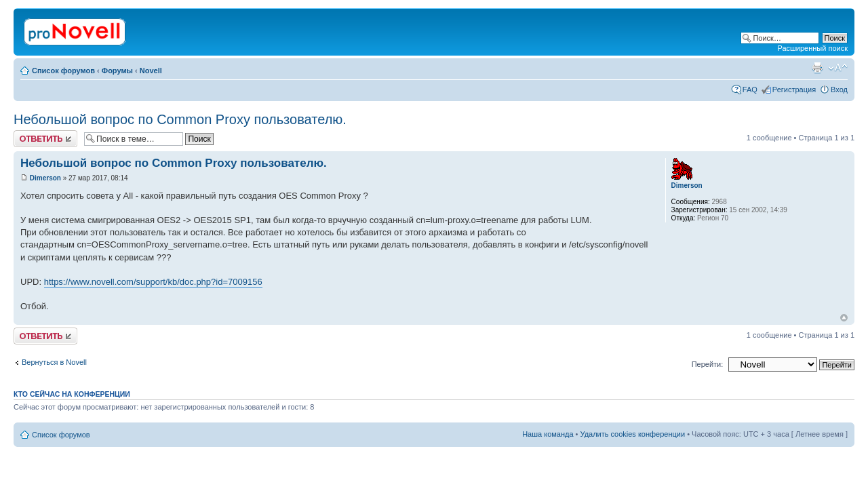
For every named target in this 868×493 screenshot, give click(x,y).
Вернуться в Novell (54, 362)
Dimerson (45, 178)
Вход (839, 90)
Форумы (117, 71)
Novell (151, 71)
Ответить (45, 139)
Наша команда (548, 434)
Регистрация (794, 90)
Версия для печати (817, 68)
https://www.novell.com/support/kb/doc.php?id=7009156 (153, 282)
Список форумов (63, 71)
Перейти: (708, 364)
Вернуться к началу (844, 318)
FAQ (750, 90)
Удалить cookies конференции (633, 434)
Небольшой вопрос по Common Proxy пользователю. (180, 119)
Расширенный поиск (812, 48)
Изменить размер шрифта (838, 68)
